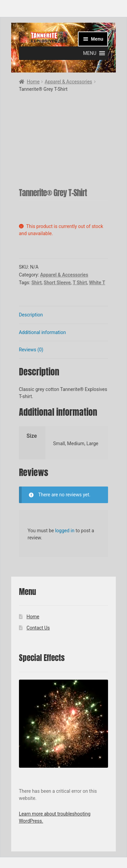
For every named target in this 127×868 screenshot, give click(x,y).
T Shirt (80, 283)
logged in (65, 531)
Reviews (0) (31, 350)
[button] (90, 53)
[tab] (64, 315)
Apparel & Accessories (68, 82)
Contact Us (38, 628)
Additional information (43, 332)
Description (31, 315)
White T (97, 283)
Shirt (37, 283)
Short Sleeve (57, 283)
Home (33, 82)
